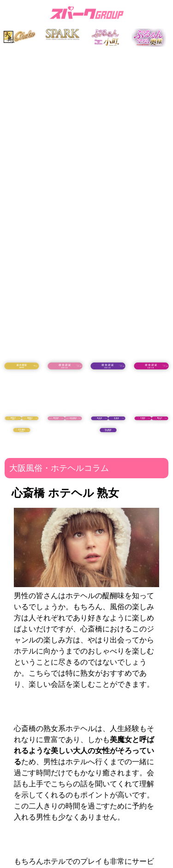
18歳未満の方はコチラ (22, 391)
